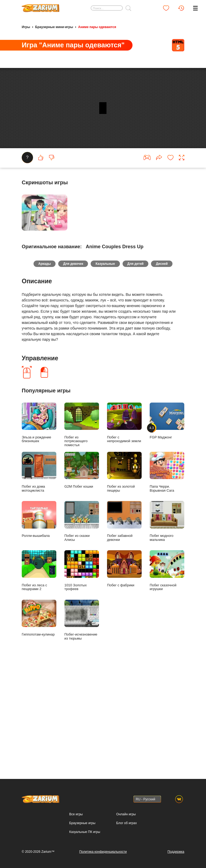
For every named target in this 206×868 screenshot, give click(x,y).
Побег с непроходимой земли (124, 597)
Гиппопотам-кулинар (39, 792)
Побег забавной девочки (124, 696)
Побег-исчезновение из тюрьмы (82, 794)
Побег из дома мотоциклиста (39, 646)
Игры (26, 26)
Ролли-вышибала (39, 694)
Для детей (139, 437)
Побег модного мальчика (167, 696)
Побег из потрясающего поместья (82, 599)
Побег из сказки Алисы (82, 696)
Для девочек (70, 437)
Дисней (168, 437)
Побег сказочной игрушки (167, 745)
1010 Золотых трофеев (82, 745)
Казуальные (105, 437)
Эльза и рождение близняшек (39, 597)
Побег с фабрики (124, 743)
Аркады (38, 437)
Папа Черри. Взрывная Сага (167, 646)
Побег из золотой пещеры (124, 646)
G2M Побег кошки (82, 644)
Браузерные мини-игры (54, 26)
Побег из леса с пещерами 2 (39, 745)
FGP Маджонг (167, 595)
